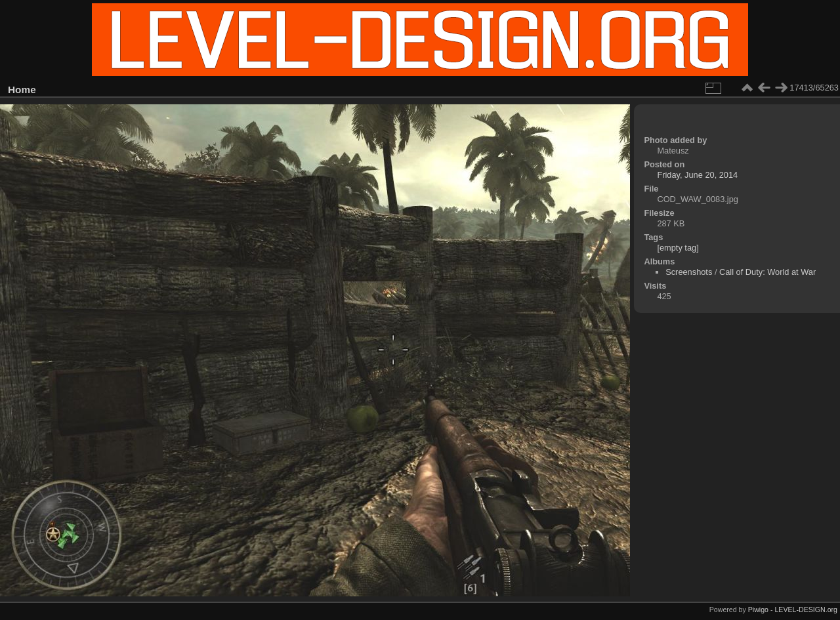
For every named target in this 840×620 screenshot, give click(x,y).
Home (22, 90)
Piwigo (758, 610)
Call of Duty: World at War (767, 272)
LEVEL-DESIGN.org (806, 610)
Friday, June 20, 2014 (697, 175)
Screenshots (689, 272)
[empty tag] (678, 248)
